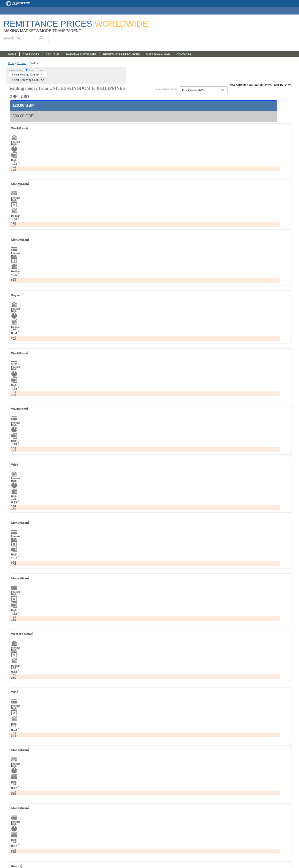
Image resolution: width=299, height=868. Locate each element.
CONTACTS (184, 54)
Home (11, 63)
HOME (12, 54)
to (41, 70)
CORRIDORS (31, 54)
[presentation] (23, 106)
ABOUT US (52, 54)
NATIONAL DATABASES (81, 54)
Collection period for (167, 89)
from (32, 70)
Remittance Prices (76, 24)
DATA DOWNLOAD (158, 54)
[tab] (144, 106)
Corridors (22, 63)
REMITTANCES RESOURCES (121, 54)
